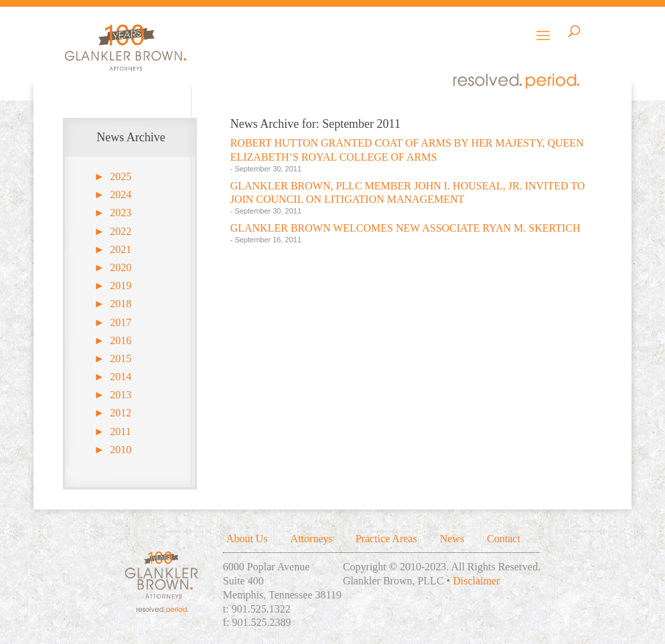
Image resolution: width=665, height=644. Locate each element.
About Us (247, 539)
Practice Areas (386, 539)
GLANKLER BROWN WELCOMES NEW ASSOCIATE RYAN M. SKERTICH (405, 228)
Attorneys (312, 539)
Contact (504, 539)
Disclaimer (476, 581)
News (452, 539)
